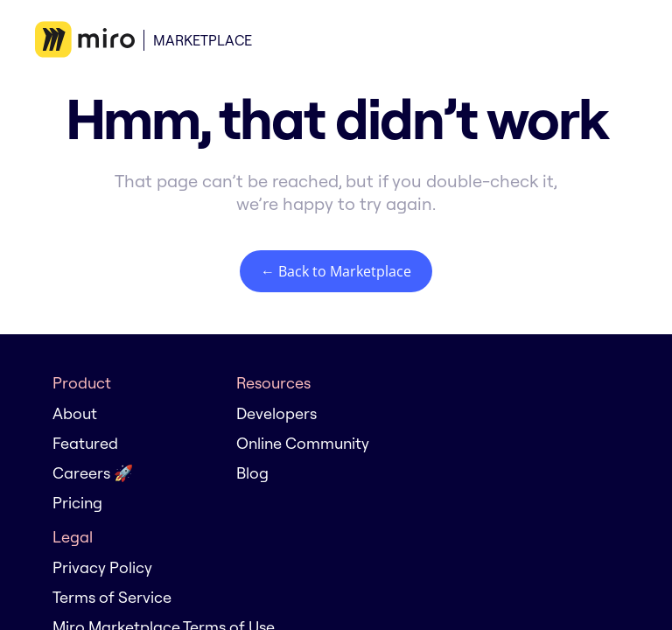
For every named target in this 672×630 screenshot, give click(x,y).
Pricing (77, 503)
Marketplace (203, 40)
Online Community (303, 443)
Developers (276, 413)
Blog (252, 473)
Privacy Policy (102, 567)
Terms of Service (112, 597)
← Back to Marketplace (336, 271)
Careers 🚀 (93, 473)
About (75, 413)
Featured (85, 443)
